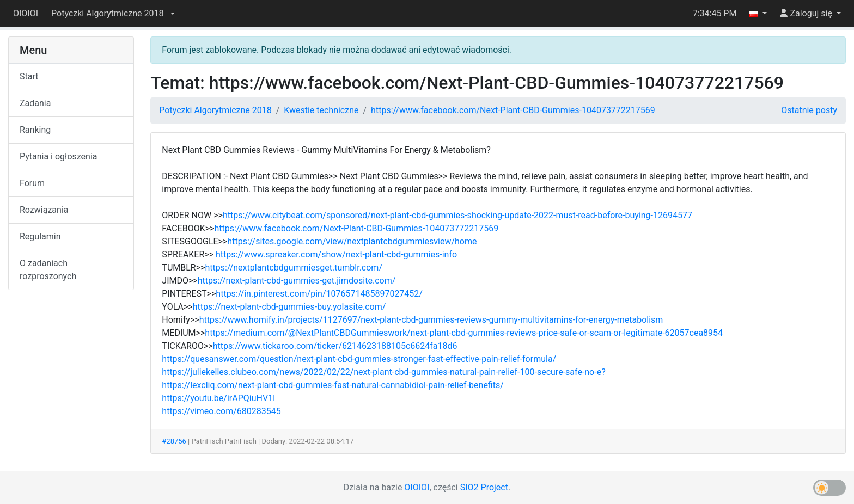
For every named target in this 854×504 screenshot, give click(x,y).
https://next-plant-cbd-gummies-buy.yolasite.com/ (289, 307)
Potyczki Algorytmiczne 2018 (215, 110)
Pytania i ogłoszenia (59, 156)
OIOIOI (26, 13)
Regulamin (40, 236)
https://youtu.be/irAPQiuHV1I (218, 398)
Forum (32, 183)
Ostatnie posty (809, 110)
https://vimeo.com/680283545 (221, 411)
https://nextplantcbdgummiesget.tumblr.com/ (294, 268)
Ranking (35, 130)
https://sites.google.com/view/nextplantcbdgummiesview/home (352, 241)
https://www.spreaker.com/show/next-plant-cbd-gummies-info (336, 254)
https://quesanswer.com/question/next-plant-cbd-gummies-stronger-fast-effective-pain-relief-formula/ (359, 359)
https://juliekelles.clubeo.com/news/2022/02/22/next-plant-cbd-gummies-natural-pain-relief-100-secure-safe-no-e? (383, 372)
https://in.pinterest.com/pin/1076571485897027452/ (319, 294)
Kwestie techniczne (321, 110)
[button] (113, 14)
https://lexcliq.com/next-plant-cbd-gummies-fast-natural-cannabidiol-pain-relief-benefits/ (333, 385)
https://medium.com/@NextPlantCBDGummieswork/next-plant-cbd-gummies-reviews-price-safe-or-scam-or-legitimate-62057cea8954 (464, 333)
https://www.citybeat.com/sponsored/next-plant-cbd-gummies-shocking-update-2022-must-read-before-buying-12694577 (457, 215)
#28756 (174, 441)
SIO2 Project (484, 487)
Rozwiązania (44, 210)
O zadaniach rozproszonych (48, 270)
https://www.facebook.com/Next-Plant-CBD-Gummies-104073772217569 (513, 110)
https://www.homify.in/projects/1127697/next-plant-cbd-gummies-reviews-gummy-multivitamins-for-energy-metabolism (431, 320)
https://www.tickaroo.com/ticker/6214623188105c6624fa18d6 (335, 346)
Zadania (35, 103)
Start (29, 76)
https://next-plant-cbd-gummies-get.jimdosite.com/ (297, 281)
